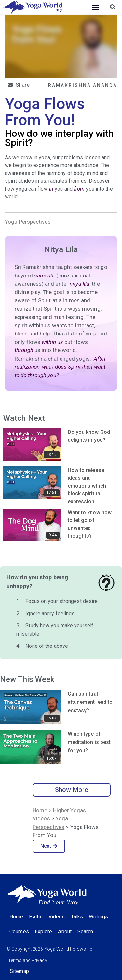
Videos (57, 917)
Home (40, 810)
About (65, 932)
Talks (77, 917)
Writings (98, 917)
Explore (44, 932)
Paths (36, 917)
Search (85, 932)
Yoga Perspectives (28, 222)
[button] (96, 7)
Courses (19, 932)
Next (49, 846)
